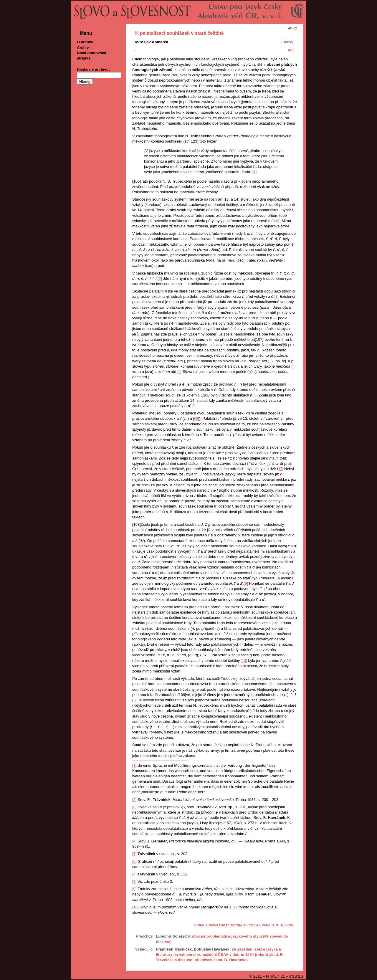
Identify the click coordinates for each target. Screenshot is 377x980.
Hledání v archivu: (93, 69)
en (290, 28)
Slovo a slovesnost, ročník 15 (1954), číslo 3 (234, 925)
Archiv (83, 48)
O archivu (86, 42)
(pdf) (291, 50)
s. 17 (233, 907)
